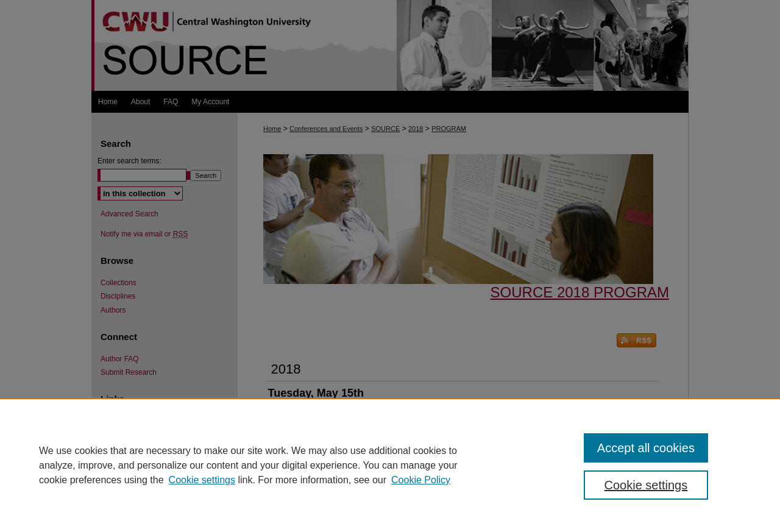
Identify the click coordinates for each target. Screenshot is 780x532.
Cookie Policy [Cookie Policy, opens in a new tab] (421, 480)
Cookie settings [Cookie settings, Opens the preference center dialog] (646, 485)
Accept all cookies (646, 448)
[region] (390, 465)
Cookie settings (202, 480)
